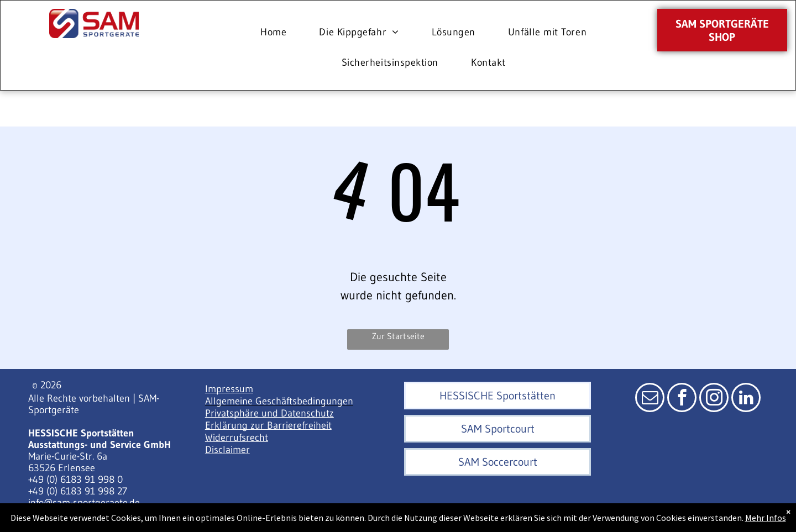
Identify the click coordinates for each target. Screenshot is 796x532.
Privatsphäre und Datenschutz (269, 413)
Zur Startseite (398, 336)
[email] (650, 399)
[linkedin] (746, 399)
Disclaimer (227, 450)
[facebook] (682, 399)
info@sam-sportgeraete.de (84, 503)
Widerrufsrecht (237, 438)
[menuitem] (277, 32)
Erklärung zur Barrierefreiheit (268, 425)
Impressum (229, 389)
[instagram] (714, 399)
